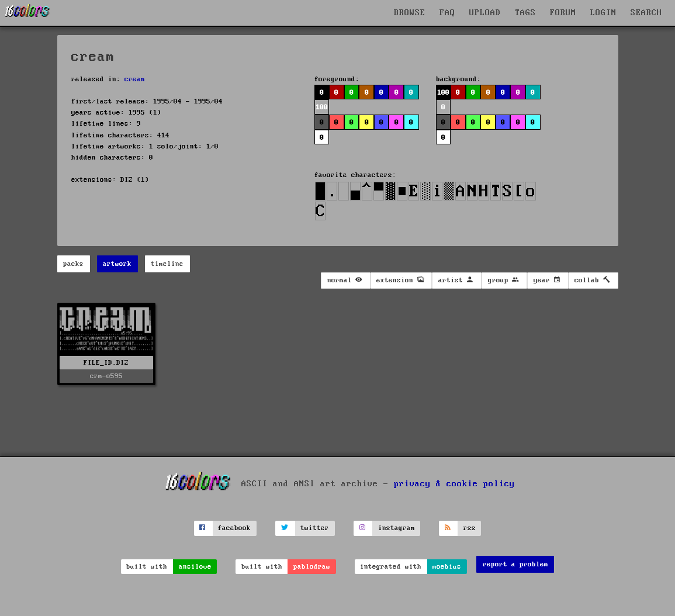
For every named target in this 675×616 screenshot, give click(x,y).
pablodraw (312, 567)
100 (322, 107)
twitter (315, 528)
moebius (447, 567)
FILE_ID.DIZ (106, 363)
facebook (234, 528)
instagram (397, 528)
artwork (117, 264)
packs (73, 264)
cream (135, 79)
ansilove (195, 567)
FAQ (447, 13)
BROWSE (410, 13)
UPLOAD (485, 13)
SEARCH (646, 13)
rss (470, 528)
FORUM (563, 13)
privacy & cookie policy (454, 484)
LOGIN (603, 13)
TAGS (525, 13)
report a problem (515, 564)
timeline (167, 264)
